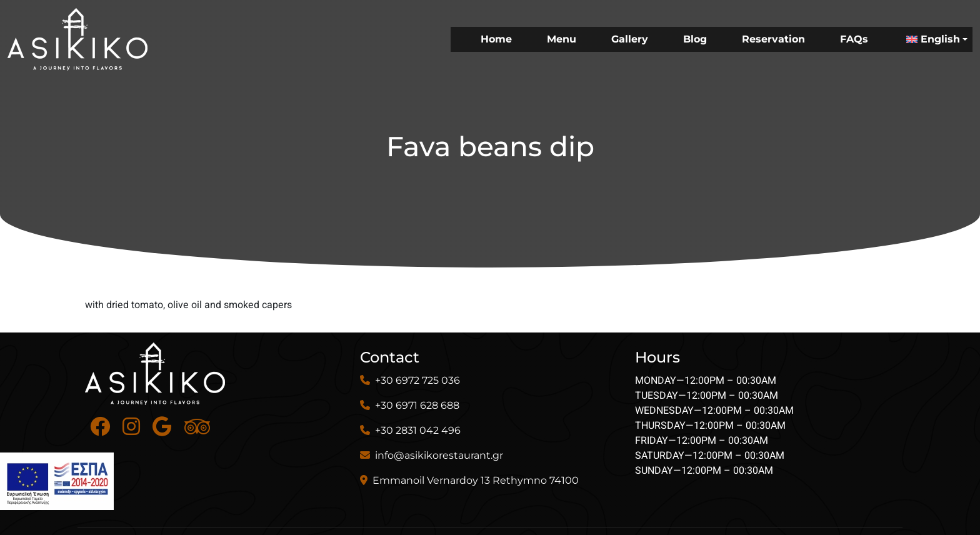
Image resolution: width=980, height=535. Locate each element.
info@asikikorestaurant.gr (439, 455)
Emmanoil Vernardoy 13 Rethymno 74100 (476, 480)
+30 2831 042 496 (418, 430)
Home (496, 39)
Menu (562, 39)
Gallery (630, 39)
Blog (695, 39)
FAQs (854, 39)
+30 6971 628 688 (417, 405)
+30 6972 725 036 (417, 380)
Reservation (773, 39)
